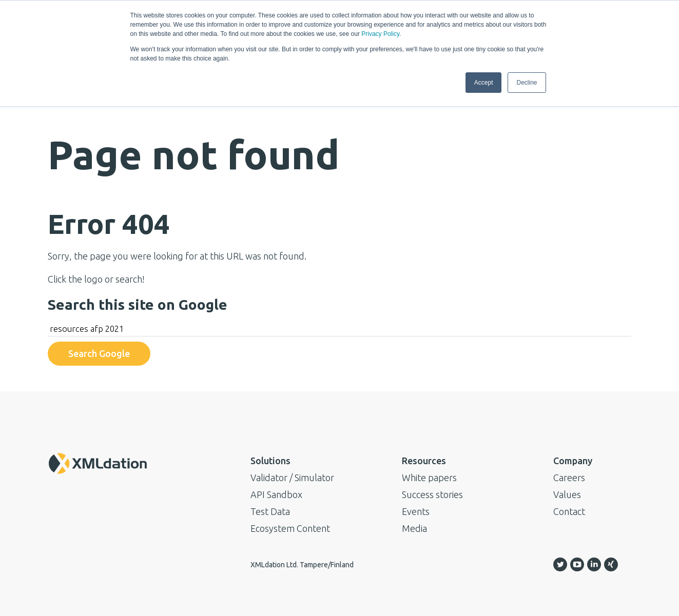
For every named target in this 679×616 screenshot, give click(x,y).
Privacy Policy (380, 34)
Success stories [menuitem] (432, 494)
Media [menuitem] (414, 528)
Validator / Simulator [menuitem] (292, 478)
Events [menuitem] (416, 511)
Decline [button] (527, 83)
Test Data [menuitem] (270, 511)
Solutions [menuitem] (270, 461)
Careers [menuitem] (569, 478)
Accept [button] (484, 83)
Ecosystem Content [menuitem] (290, 528)
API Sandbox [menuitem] (276, 494)
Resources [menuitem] (424, 461)
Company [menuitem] (573, 461)
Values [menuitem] (567, 494)
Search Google (99, 353)
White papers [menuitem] (429, 478)
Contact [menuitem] (569, 511)
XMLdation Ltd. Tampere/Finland (302, 565)
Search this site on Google (138, 304)
